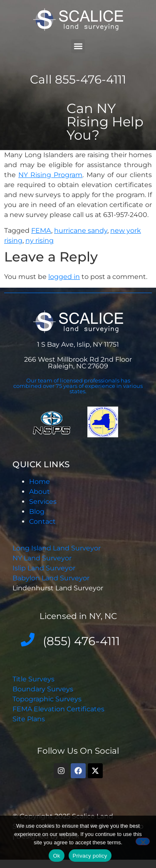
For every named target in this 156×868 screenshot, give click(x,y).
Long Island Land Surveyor (57, 548)
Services (43, 502)
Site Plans (29, 719)
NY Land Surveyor (43, 558)
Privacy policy (90, 856)
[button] (78, 46)
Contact (42, 522)
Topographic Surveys (47, 699)
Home (40, 482)
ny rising (40, 240)
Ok (56, 856)
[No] (143, 841)
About (40, 492)
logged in (64, 277)
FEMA (41, 231)
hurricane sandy (81, 231)
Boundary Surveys (43, 689)
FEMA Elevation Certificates (58, 709)
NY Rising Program (50, 175)
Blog (37, 512)
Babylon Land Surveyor (52, 578)
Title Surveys (33, 679)
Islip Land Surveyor (45, 568)
